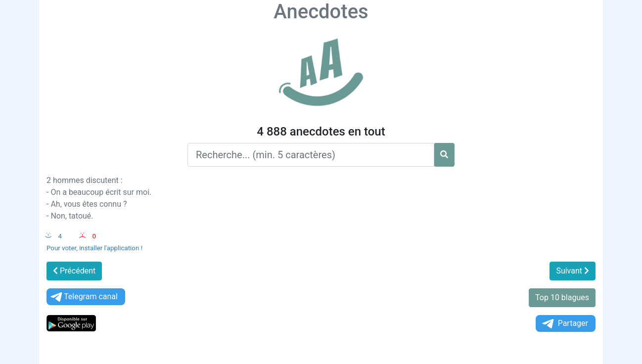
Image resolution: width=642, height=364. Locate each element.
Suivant (573, 271)
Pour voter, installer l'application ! (94, 248)
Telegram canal (83, 297)
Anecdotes (321, 12)
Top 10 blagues (562, 297)
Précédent (74, 271)
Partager (564, 324)
